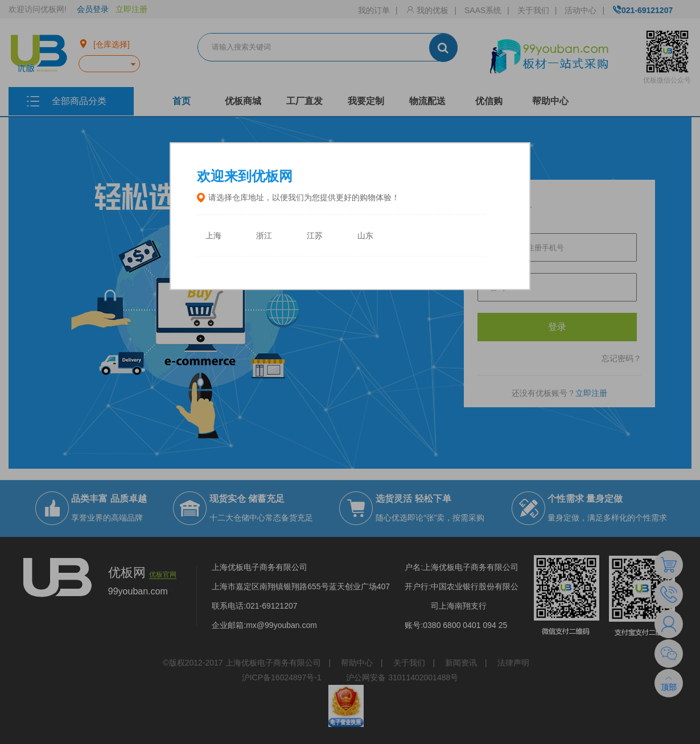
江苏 (315, 236)
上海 (213, 236)
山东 (365, 236)
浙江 (264, 236)
